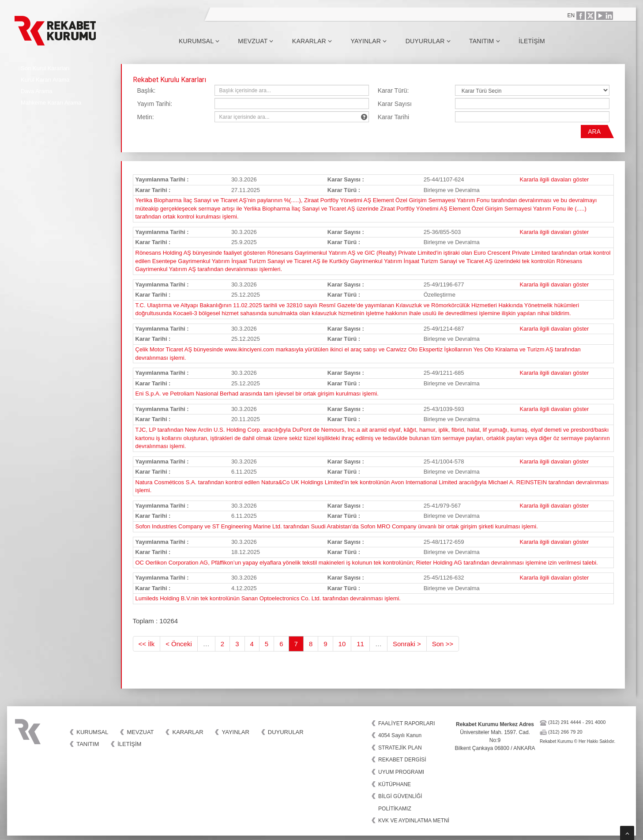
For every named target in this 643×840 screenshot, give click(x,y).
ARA (594, 132)
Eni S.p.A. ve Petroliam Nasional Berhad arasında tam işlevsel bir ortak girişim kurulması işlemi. (257, 394)
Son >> (443, 644)
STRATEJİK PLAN (400, 748)
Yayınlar (369, 41)
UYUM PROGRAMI (401, 772)
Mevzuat (256, 41)
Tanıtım (485, 41)
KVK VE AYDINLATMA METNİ (414, 821)
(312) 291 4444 (565, 722)
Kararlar (312, 41)
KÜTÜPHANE (395, 784)
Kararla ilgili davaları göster (555, 179)
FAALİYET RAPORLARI (407, 723)
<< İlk (147, 644)
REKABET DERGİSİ (402, 760)
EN (571, 15)
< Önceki (179, 644)
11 (360, 644)
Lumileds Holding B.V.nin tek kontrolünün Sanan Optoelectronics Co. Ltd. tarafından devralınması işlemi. (268, 598)
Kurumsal (199, 41)
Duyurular (428, 41)
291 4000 (595, 722)
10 (342, 644)
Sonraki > (407, 644)
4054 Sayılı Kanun (400, 735)
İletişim (532, 41)
